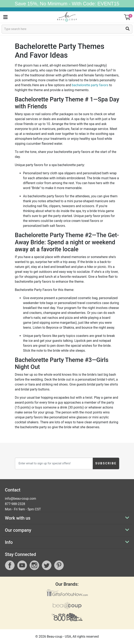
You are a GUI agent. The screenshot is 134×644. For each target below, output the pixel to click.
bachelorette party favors (90, 85)
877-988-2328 (15, 504)
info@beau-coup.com (20, 499)
